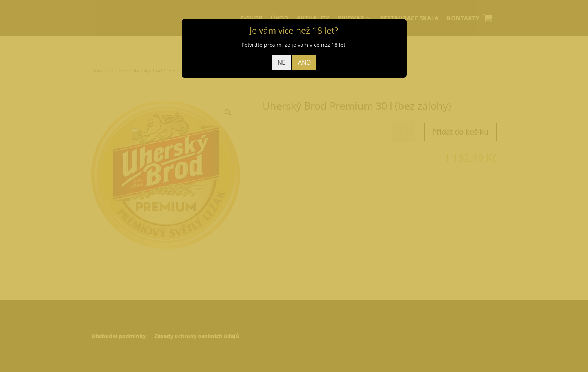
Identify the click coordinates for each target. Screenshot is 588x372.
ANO (304, 62)
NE (281, 62)
